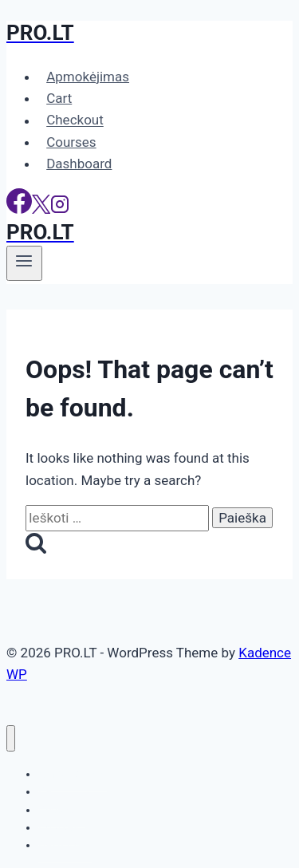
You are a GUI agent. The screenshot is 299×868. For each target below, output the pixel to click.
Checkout (75, 120)
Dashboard (79, 164)
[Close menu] (11, 738)
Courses (71, 142)
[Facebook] (19, 209)
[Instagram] (60, 209)
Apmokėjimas (88, 77)
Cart (59, 98)
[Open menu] (24, 263)
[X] (41, 209)
